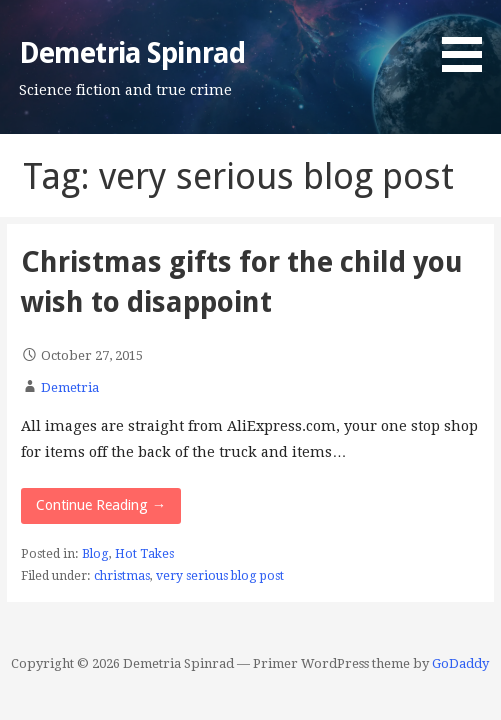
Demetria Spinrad (132, 53)
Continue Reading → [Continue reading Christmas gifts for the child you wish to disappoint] (101, 505)
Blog (95, 554)
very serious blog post (220, 576)
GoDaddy (460, 663)
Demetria (70, 387)
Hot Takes (144, 554)
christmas (122, 576)
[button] (469, 39)
